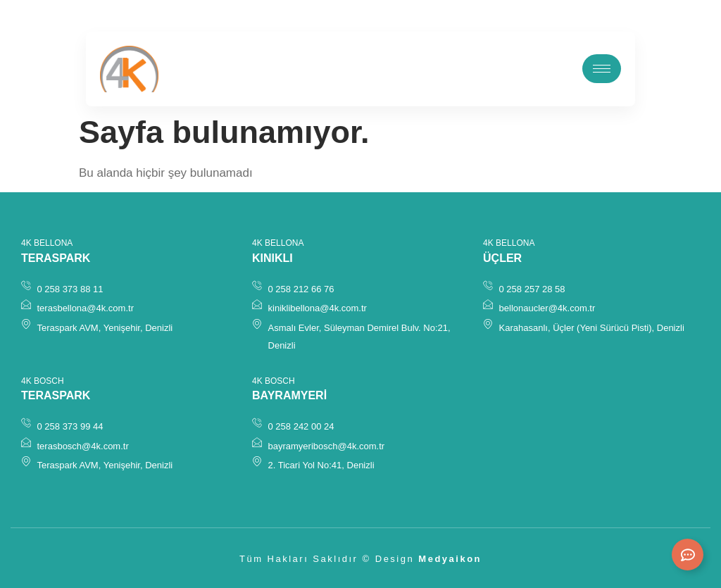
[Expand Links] (688, 555)
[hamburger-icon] (602, 69)
